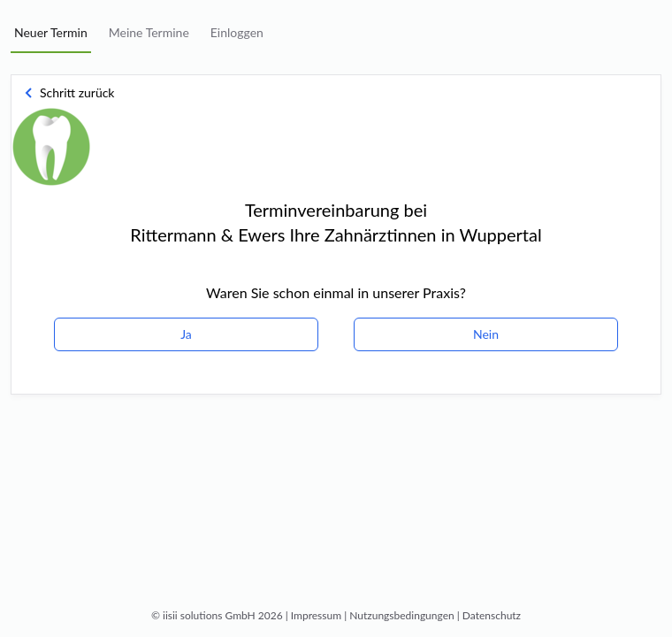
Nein (486, 334)
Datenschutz (492, 615)
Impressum (316, 615)
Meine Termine (149, 32)
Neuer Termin (51, 32)
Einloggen (237, 32)
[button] (75, 93)
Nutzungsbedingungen (401, 615)
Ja (186, 334)
